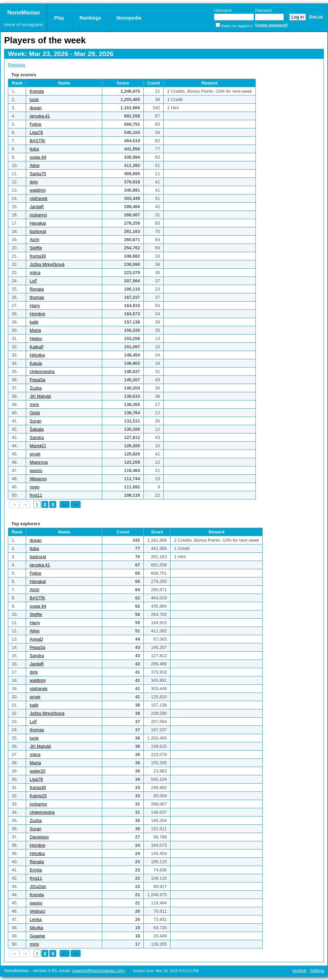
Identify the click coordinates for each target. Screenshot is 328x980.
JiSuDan (38, 886)
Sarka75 (38, 174)
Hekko (36, 339)
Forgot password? (272, 25)
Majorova (39, 462)
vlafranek (39, 198)
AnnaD (36, 639)
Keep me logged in (237, 26)
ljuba (34, 149)
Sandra (37, 437)
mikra (35, 273)
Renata (37, 289)
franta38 (38, 256)
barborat (38, 231)
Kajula (36, 363)
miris (34, 404)
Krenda (37, 91)
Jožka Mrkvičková (47, 264)
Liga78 (36, 132)
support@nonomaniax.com (99, 971)
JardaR (37, 207)
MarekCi (38, 446)
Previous (17, 65)
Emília (36, 870)
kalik (34, 322)
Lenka (36, 919)
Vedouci (37, 911)
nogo (34, 487)
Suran (35, 421)
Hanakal (38, 223)
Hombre (37, 314)
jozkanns (38, 215)
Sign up (316, 16)
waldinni (37, 190)
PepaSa (37, 380)
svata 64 (38, 157)
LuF (33, 281)
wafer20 (37, 771)
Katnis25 (38, 796)
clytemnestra (42, 371)
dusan (36, 108)
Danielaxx (39, 837)
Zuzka (36, 388)
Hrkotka (37, 355)
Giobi (35, 413)
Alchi (34, 240)
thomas (37, 297)
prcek (35, 454)
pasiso (36, 470)
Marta (35, 330)
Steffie (36, 248)
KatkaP (37, 347)
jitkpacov (38, 479)
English (300, 971)
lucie (34, 99)
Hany (35, 306)
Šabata (37, 429)
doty (34, 182)
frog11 (36, 495)
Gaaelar (37, 936)
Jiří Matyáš (40, 396)
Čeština (317, 971)
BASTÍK (37, 141)
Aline (34, 165)
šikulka (36, 928)
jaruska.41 (40, 116)
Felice (35, 124)
